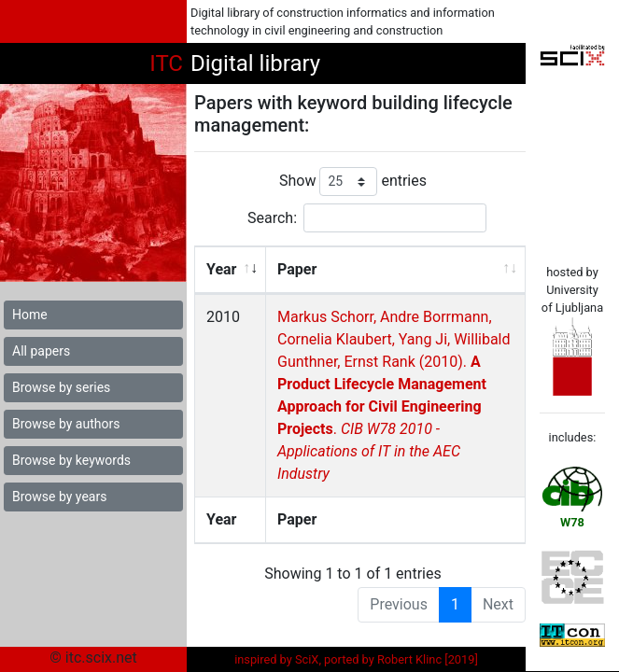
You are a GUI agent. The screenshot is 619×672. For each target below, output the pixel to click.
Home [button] (30, 315)
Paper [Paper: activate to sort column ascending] (296, 269)
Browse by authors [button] (66, 424)
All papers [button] (41, 351)
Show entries (353, 182)
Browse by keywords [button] (71, 460)
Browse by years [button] (59, 497)
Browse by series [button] (61, 387)
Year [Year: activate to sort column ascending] (221, 269)
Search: (367, 218)
